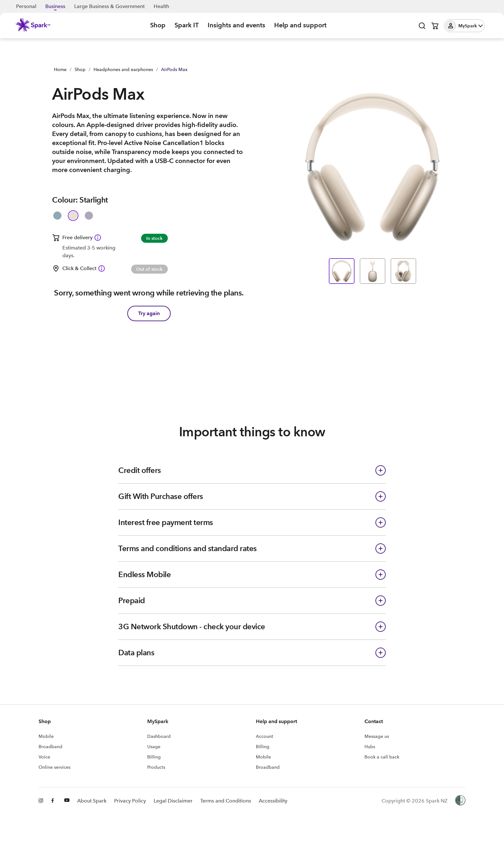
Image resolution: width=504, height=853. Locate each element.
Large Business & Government (109, 6)
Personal (26, 6)
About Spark (92, 801)
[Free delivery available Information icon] (98, 238)
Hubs (370, 747)
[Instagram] (41, 801)
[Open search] (422, 26)
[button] (464, 26)
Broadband (50, 747)
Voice (44, 757)
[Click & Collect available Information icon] (102, 268)
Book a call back (382, 757)
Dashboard (159, 736)
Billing (154, 757)
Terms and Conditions (226, 801)
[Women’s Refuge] (460, 801)
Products (156, 767)
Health (161, 6)
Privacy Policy (130, 801)
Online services (54, 767)
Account (265, 736)
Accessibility (273, 801)
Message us (377, 736)
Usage (154, 747)
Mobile (46, 736)
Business (55, 6)
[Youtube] (67, 801)
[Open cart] (435, 26)
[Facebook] (54, 801)
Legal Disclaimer (173, 801)
